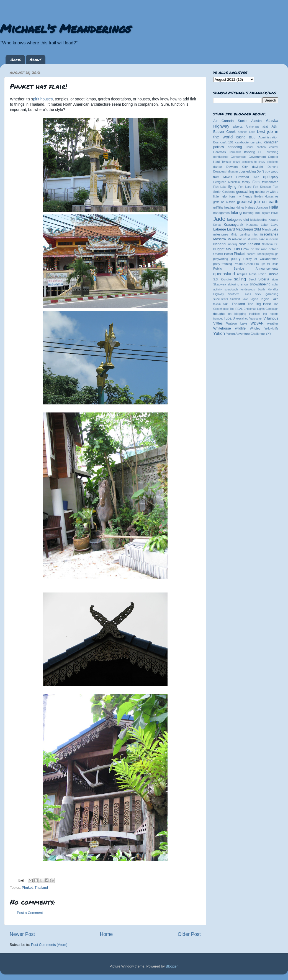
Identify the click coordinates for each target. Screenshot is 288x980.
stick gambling (267, 294)
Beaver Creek (224, 132)
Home (16, 59)
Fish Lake (220, 187)
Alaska (256, 121)
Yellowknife (271, 329)
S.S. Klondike (222, 279)
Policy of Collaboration (261, 259)
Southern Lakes (240, 294)
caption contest (268, 147)
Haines (240, 208)
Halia (274, 207)
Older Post (189, 934)
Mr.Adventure (237, 239)
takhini (217, 304)
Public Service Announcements (246, 269)
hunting (248, 213)
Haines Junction (257, 207)
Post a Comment (30, 913)
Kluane (273, 220)
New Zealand (249, 244)
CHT (261, 152)
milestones (221, 234)
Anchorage (252, 127)
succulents (221, 299)
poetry (236, 259)
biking (241, 137)
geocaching (245, 192)
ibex (258, 213)
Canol (249, 147)
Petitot (228, 254)
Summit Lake (239, 299)
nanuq (233, 244)
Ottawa (218, 254)
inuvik (275, 213)
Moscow (220, 239)
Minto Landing (240, 235)
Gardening (229, 192)
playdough (272, 254)
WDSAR (257, 323)
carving (250, 152)
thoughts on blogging (230, 314)
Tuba (228, 318)
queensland (224, 274)
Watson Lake (237, 323)
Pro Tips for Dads (266, 264)
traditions (255, 314)
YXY (268, 334)
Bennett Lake (246, 132)
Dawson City (237, 167)
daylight (257, 167)
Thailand (41, 888)
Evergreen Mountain (227, 182)
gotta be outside (224, 202)
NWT (230, 249)
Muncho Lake (256, 239)
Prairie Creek (243, 264)
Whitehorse (222, 328)
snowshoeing (260, 284)
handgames (221, 213)
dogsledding (247, 171)
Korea (217, 225)
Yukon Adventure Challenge (245, 334)
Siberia (264, 279)
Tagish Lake (269, 299)
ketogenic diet (238, 220)
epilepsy (271, 177)
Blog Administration (264, 137)
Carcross (219, 152)
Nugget (219, 249)
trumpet (218, 319)
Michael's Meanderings (65, 28)
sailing (240, 279)
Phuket (27, 888)
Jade (219, 219)
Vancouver (256, 319)
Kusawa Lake (257, 225)
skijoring (233, 284)
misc (255, 235)
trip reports (271, 314)
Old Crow (242, 249)
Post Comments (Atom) (49, 945)
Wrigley (255, 328)
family (246, 182)
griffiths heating (224, 207)
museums (272, 239)
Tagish (254, 299)
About (35, 59)
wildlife (240, 328)
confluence (221, 157)
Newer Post (22, 934)
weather (273, 323)
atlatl (265, 127)
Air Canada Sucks (230, 121)
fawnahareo (270, 182)
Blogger (172, 966)
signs (275, 279)
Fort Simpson (262, 187)
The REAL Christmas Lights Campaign (254, 309)
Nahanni (220, 244)
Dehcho (273, 167)
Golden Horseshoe (266, 197)
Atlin (275, 126)
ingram (266, 213)
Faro (256, 182)
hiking (236, 212)
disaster (233, 172)
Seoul (252, 279)
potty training (223, 264)
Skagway (220, 284)
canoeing (235, 147)
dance (218, 167)
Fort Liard (245, 187)
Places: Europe (255, 254)
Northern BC (270, 244)
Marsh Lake (270, 229)
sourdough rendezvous (240, 289)
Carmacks (235, 152)
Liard (231, 229)
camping (257, 142)
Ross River (257, 274)
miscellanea (269, 234)
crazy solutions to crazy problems (256, 162)
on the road (259, 249)
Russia (273, 274)
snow (245, 284)
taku (226, 304)
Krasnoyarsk (233, 225)
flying (232, 187)
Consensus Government (248, 157)
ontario (273, 249)
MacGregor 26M (248, 229)
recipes (242, 274)
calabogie (242, 142)
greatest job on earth (258, 202)
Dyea (256, 177)
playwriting (221, 259)
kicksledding (259, 220)
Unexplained (240, 319)
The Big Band (259, 304)
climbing (272, 152)
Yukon (219, 333)
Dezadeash (220, 172)
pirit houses (43, 99)
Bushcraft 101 (223, 142)
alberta (238, 126)
